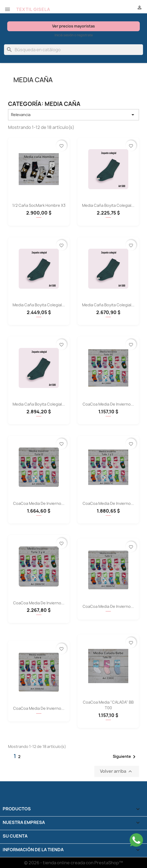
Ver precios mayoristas (73, 26)
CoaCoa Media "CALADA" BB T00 (108, 705)
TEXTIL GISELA (33, 9)
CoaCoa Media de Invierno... (108, 404)
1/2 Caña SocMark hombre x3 (39, 205)
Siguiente (125, 757)
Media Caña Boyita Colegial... (108, 205)
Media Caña (33, 80)
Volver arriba (117, 771)
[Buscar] (73, 50)
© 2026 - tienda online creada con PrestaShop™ (73, 863)
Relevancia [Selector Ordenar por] (73, 115)
